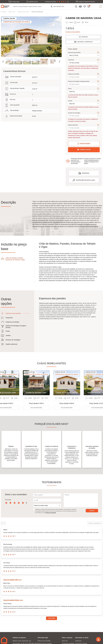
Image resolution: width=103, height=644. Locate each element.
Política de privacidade (51, 513)
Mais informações (36, 408)
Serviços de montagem (84, 113)
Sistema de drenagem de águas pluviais (84, 81)
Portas (84, 89)
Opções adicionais (84, 125)
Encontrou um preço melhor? (73, 32)
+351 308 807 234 (59, 6)
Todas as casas (12, 12)
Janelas (84, 101)
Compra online (85, 150)
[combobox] (47, 506)
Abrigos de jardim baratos (23, 12)
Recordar (85, 37)
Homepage (4, 12)
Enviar (92, 511)
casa (12, 580)
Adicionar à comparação (85, 42)
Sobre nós (15, 7)
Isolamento (84, 60)
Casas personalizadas (23, 7)
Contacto (40, 7)
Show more (52, 618)
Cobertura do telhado (84, 74)
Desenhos (86, 173)
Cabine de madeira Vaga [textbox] (41, 506)
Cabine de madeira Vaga (37, 12)
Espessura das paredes (84, 53)
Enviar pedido (85, 143)
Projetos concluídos (33, 7)
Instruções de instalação (85, 180)
